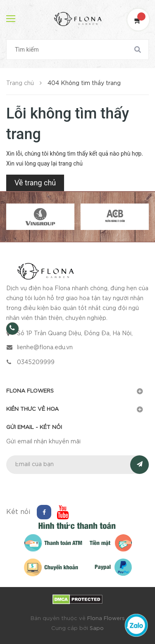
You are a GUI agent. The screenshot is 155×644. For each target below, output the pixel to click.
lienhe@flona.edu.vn (45, 348)
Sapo (97, 629)
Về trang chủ (35, 183)
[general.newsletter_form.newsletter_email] (77, 465)
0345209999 (36, 362)
